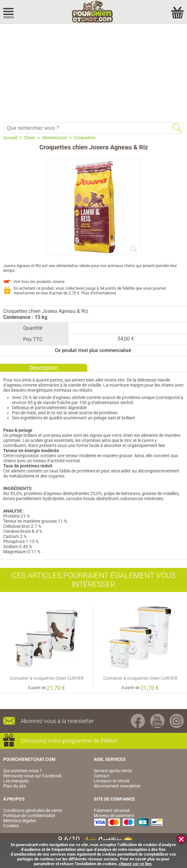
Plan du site (15, 786)
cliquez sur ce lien (135, 864)
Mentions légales (20, 821)
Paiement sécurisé (112, 810)
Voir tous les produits (39, 282)
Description (44, 368)
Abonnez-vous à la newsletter (57, 721)
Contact (102, 776)
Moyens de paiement (114, 816)
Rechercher (177, 128)
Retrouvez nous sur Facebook (32, 776)
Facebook (138, 721)
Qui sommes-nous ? (23, 771)
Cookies (11, 826)
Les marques (16, 781)
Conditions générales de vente (33, 810)
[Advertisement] (93, 72)
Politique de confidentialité (29, 816)
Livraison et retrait (112, 781)
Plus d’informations (99, 293)
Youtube (157, 721)
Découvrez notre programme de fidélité (69, 741)
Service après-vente (113, 771)
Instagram (177, 721)
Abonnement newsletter (117, 786)
